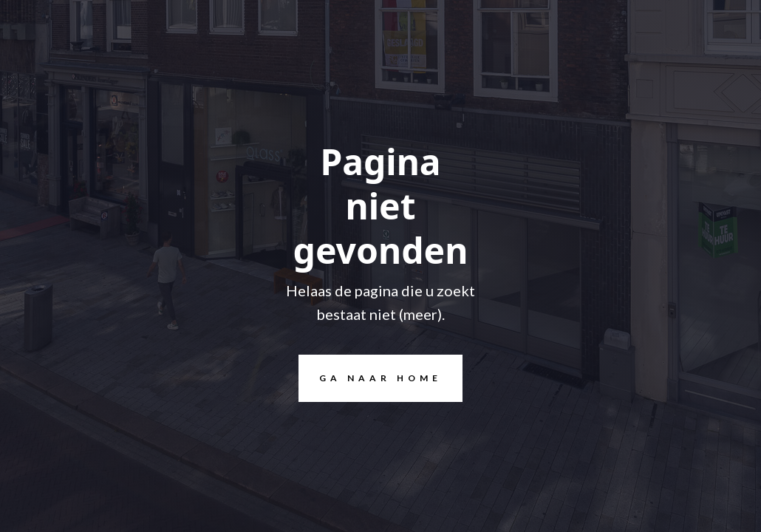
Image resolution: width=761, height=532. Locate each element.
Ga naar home (370, 378)
